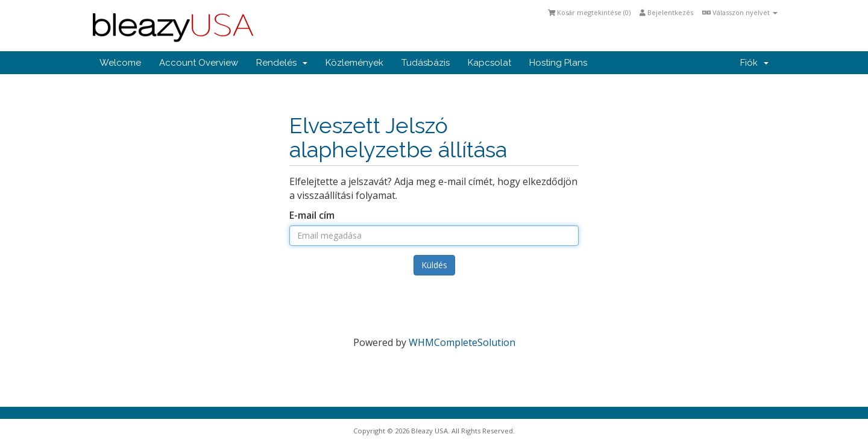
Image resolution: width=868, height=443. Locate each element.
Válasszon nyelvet (740, 12)
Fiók (754, 63)
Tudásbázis (426, 63)
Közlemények (354, 63)
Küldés (434, 265)
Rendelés (282, 63)
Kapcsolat (489, 63)
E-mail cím (312, 215)
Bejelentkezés (666, 12)
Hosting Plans (558, 63)
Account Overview (199, 63)
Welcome (120, 63)
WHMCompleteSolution (462, 342)
